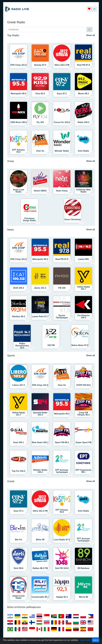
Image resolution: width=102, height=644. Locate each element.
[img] (94, 9)
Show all (91, 35)
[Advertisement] (51, 20)
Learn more (85, 640)
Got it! (96, 640)
